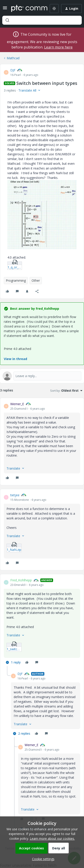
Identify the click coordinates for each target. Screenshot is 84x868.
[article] (42, 442)
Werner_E (17, 404)
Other (36, 280)
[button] (5, 9)
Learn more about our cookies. (52, 838)
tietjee (15, 495)
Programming (16, 280)
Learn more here (58, 47)
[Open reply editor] (42, 376)
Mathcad (13, 58)
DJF (13, 70)
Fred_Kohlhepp (21, 580)
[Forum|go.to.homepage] (26, 9)
